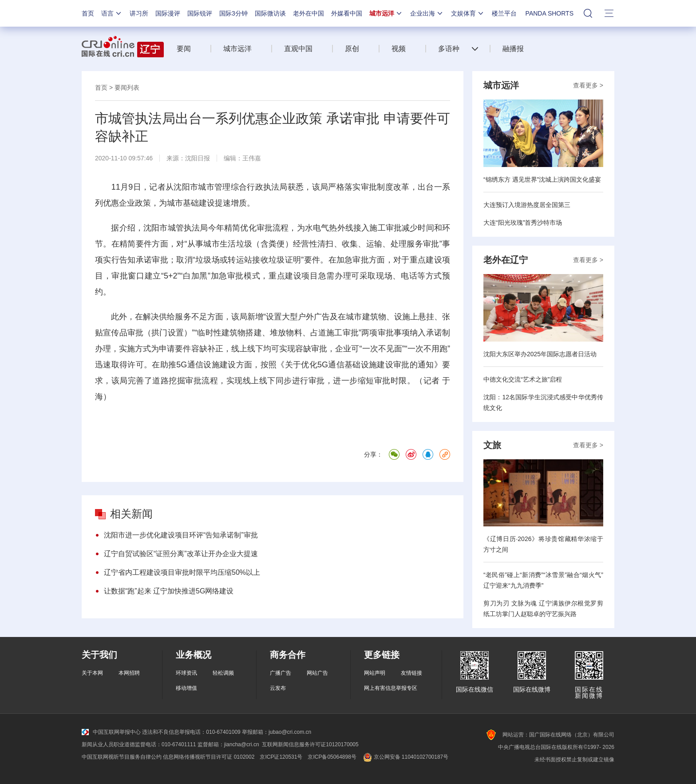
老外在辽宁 (506, 260)
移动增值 (186, 688)
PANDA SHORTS (550, 13)
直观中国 (298, 49)
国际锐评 (200, 13)
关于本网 (92, 673)
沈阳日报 (198, 158)
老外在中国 (308, 13)
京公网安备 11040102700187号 (405, 757)
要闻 (184, 49)
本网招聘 (129, 673)
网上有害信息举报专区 (391, 688)
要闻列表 (127, 88)
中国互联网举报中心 (111, 732)
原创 (352, 49)
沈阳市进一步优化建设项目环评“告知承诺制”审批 (181, 535)
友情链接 (411, 673)
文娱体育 (468, 13)
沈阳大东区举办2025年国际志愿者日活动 (540, 354)
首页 (88, 13)
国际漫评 (168, 13)
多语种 (449, 49)
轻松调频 (223, 673)
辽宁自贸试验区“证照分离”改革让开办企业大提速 (181, 554)
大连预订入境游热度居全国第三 (527, 205)
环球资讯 (186, 673)
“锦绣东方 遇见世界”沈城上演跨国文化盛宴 (542, 179)
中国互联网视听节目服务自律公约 (122, 757)
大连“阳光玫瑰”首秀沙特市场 (523, 223)
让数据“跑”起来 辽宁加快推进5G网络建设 (169, 591)
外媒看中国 (347, 13)
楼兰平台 (504, 13)
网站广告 (317, 673)
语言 (112, 13)
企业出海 (427, 13)
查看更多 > (588, 85)
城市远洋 (386, 13)
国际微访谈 (270, 13)
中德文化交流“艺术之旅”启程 (523, 379)
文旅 (492, 445)
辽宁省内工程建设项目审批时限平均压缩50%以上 (182, 572)
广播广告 (281, 673)
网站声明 (375, 673)
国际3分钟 (233, 13)
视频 (399, 49)
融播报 (513, 49)
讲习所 (139, 13)
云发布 (278, 688)
